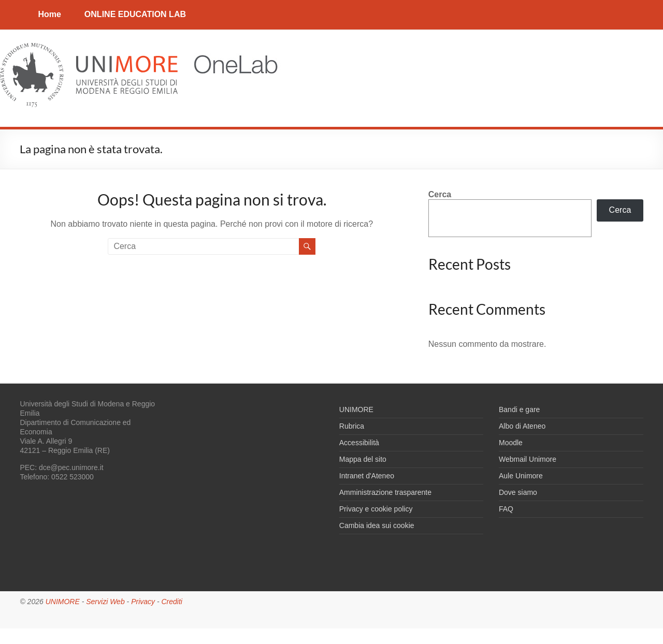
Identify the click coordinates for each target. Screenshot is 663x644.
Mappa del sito (363, 459)
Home (49, 14)
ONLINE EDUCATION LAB (135, 14)
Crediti (171, 602)
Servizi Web (105, 602)
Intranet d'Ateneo (367, 476)
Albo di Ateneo (522, 426)
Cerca (440, 194)
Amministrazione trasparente (385, 492)
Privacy (143, 602)
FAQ (506, 509)
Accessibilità (359, 443)
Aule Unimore (521, 476)
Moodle (511, 443)
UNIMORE (356, 409)
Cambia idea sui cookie (377, 525)
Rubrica (352, 426)
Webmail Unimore (528, 459)
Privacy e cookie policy (376, 509)
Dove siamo (518, 492)
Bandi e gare (519, 409)
